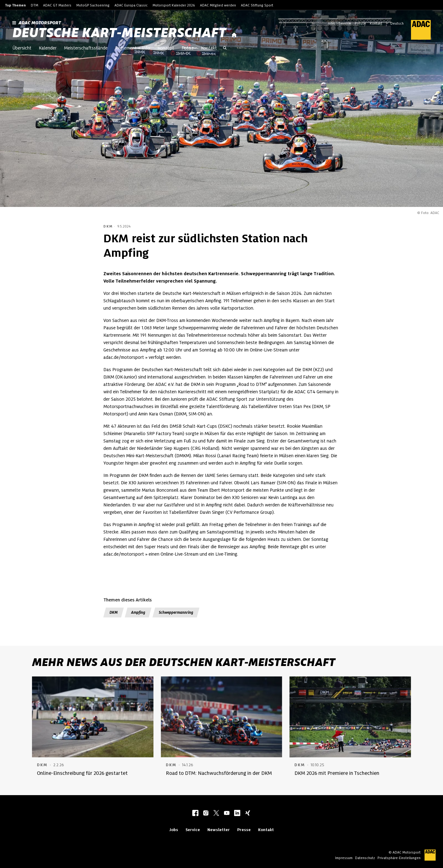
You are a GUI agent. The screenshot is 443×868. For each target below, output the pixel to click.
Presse (360, 23)
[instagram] (206, 814)
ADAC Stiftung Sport (257, 5)
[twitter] (216, 814)
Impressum (344, 858)
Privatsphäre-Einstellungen (399, 858)
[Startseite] (234, 35)
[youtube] (227, 814)
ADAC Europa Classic (131, 5)
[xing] (248, 814)
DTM (34, 5)
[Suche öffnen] (225, 49)
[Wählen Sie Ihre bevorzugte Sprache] (398, 23)
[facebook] (195, 814)
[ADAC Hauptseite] (417, 30)
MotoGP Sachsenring (93, 5)
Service (345, 23)
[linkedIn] (237, 814)
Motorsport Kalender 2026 (174, 5)
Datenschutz (365, 858)
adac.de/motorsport (124, 357)
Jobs (331, 23)
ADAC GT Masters (57, 5)
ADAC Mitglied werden (218, 5)
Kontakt (376, 23)
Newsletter (219, 830)
